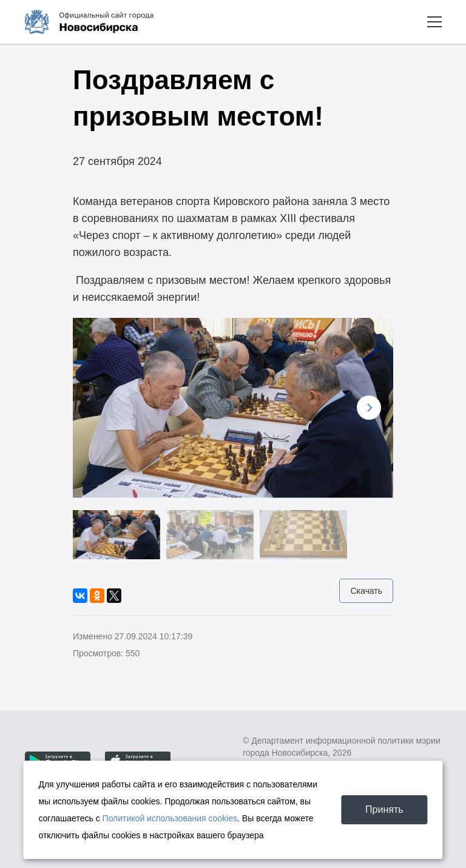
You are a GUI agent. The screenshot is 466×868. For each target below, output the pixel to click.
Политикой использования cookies (170, 818)
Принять (384, 809)
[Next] (369, 408)
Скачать (366, 591)
